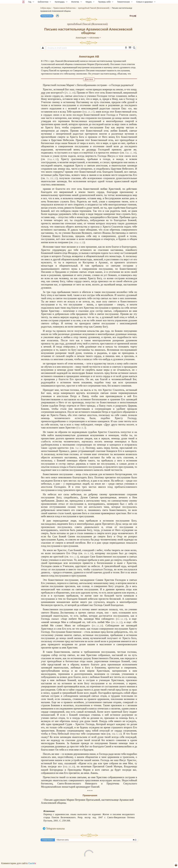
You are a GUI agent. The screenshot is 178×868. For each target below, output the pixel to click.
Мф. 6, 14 (116, 737)
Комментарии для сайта (19, 866)
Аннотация (82, 38)
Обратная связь (63, 843)
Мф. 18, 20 (69, 769)
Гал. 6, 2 (81, 431)
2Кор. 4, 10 (52, 162)
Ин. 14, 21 (117, 625)
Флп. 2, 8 (74, 559)
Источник (95, 38)
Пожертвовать (47, 16)
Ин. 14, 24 (97, 628)
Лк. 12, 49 (70, 95)
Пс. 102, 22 (52, 181)
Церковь (132, 408)
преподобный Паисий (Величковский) (87, 24)
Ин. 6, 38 (88, 556)
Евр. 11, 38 (130, 156)
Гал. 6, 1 (79, 451)
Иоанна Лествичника (114, 236)
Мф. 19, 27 (88, 115)
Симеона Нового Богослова (57, 239)
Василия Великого (82, 236)
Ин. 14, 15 (121, 622)
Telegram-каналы (55, 831)
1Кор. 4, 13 (79, 245)
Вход (133, 16)
